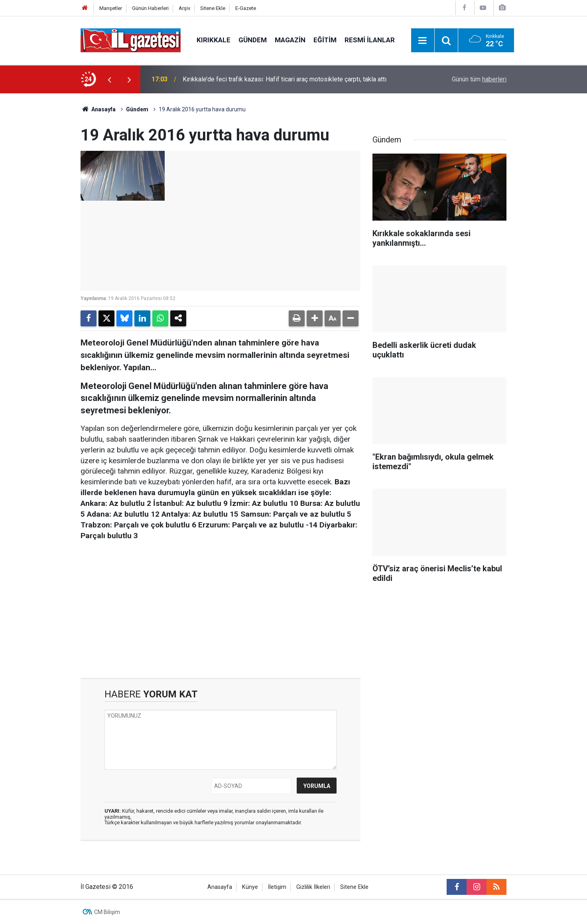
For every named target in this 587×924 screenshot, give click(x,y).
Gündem (253, 40)
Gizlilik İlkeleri (313, 887)
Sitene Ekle (213, 8)
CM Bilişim (107, 912)
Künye (250, 887)
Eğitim (325, 40)
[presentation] (109, 79)
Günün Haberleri (150, 8)
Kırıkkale (214, 40)
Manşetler (111, 8)
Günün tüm (479, 79)
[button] (315, 318)
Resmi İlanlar (370, 40)
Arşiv (184, 8)
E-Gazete (246, 8)
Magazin (290, 40)
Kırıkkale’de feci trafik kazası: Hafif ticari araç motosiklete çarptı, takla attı (285, 79)
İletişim (277, 887)
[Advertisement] (43, 213)
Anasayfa (98, 109)
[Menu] (423, 41)
